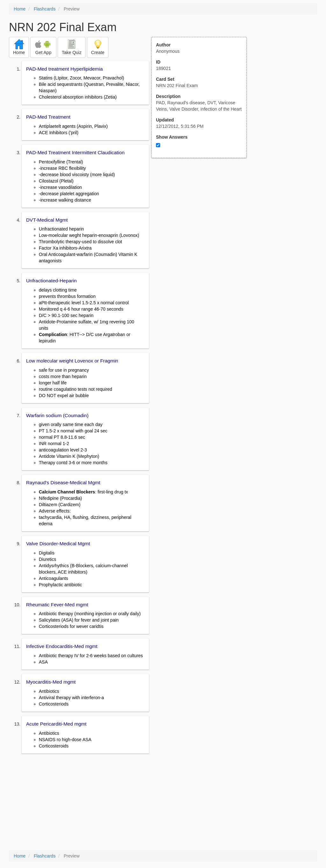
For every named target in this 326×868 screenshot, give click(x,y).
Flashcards (45, 9)
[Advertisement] (202, 220)
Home (20, 9)
